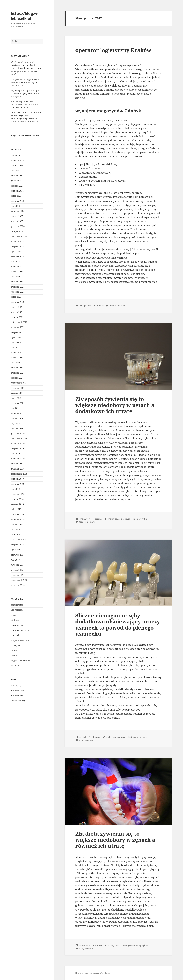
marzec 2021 (17, 418)
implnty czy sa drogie (117, 519)
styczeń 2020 (17, 464)
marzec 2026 (17, 166)
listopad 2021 (17, 378)
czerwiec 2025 (18, 201)
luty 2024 (15, 277)
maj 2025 (15, 206)
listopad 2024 (17, 231)
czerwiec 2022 (18, 342)
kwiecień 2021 (18, 413)
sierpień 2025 (17, 191)
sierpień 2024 (17, 246)
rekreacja (15, 635)
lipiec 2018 (16, 509)
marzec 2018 (17, 524)
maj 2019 (15, 489)
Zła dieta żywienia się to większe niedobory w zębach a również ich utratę (115, 840)
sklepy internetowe (20, 640)
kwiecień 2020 (18, 459)
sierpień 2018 (17, 504)
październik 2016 (19, 580)
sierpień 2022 (17, 332)
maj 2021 (15, 408)
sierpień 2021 (17, 393)
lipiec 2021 (16, 398)
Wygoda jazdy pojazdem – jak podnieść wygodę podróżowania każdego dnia (26, 94)
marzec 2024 (17, 272)
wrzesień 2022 (18, 327)
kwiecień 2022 (18, 353)
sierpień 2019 (17, 479)
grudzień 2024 (18, 226)
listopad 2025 (17, 186)
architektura (17, 605)
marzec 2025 (17, 216)
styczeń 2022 (17, 368)
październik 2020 (19, 438)
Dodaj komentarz (117, 306)
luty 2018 (15, 529)
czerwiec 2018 (18, 514)
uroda (14, 650)
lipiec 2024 (16, 252)
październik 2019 (19, 474)
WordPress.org (18, 701)
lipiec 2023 (16, 297)
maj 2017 (15, 560)
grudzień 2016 (18, 575)
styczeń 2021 (17, 428)
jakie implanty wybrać (138, 519)
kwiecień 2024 (18, 267)
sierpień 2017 (17, 545)
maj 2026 (15, 155)
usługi (14, 655)
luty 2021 (15, 423)
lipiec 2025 (16, 196)
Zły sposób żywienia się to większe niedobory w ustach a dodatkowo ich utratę (115, 405)
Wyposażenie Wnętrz (21, 661)
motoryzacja (17, 625)
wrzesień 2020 (18, 443)
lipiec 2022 (16, 337)
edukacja (15, 620)
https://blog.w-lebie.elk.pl (25, 16)
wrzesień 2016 (18, 585)
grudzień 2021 (18, 373)
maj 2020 (15, 454)
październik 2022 (19, 322)
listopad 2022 (17, 317)
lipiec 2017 (16, 550)
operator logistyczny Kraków (113, 50)
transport (15, 645)
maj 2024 (15, 262)
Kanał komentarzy (20, 696)
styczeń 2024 (17, 282)
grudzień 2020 (18, 433)
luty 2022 (15, 363)
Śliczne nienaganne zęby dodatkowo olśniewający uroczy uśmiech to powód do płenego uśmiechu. (118, 624)
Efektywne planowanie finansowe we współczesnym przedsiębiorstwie (25, 104)
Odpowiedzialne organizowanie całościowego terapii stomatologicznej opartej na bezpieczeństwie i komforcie (26, 117)
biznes (14, 615)
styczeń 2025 (17, 221)
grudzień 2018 (18, 494)
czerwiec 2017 (18, 555)
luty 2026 (15, 171)
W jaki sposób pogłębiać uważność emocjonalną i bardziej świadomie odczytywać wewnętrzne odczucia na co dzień (26, 68)
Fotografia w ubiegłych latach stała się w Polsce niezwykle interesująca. (25, 82)
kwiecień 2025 (18, 211)
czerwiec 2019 (18, 484)
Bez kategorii (17, 610)
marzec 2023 (17, 307)
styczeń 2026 (17, 176)
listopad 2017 (17, 535)
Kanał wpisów (18, 691)
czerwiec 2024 (18, 257)
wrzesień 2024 (18, 241)
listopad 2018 (17, 499)
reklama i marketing (21, 630)
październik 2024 (19, 236)
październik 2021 (19, 383)
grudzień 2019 (18, 469)
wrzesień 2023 (18, 292)
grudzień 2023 (18, 287)
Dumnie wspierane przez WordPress (93, 973)
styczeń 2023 (17, 312)
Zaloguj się (16, 685)
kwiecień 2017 (18, 565)
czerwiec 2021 (18, 403)
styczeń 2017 (17, 570)
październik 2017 (19, 540)
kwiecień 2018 (18, 519)
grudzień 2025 (18, 181)
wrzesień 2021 (18, 388)
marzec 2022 (17, 358)
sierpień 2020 (17, 449)
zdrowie (15, 666)
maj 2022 (15, 347)
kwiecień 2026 (18, 160)
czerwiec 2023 (18, 302)
